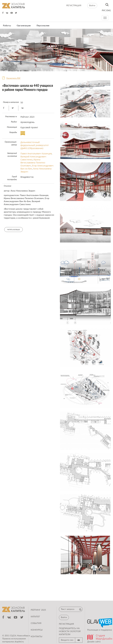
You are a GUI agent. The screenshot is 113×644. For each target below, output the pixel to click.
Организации (24, 26)
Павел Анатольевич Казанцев (36, 153)
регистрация (74, 6)
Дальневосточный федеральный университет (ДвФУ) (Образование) (35, 145)
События (36, 623)
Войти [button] (92, 6)
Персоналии (43, 26)
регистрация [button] (66, 624)
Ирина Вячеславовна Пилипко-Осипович (33, 163)
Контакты (37, 637)
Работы (7, 26)
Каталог (35, 617)
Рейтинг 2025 (38, 610)
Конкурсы (37, 630)
